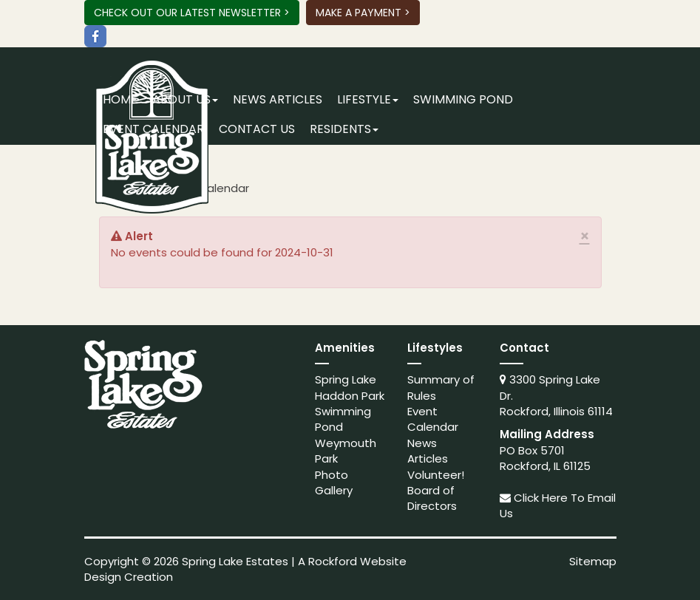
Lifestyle (368, 99)
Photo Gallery (334, 483)
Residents (344, 129)
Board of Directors (432, 498)
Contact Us (257, 129)
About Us (185, 99)
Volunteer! (436, 475)
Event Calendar (153, 129)
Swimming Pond (463, 99)
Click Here (541, 498)
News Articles (278, 99)
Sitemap (593, 561)
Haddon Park (350, 396)
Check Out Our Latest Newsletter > (192, 13)
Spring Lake (346, 379)
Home (120, 99)
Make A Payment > (363, 13)
